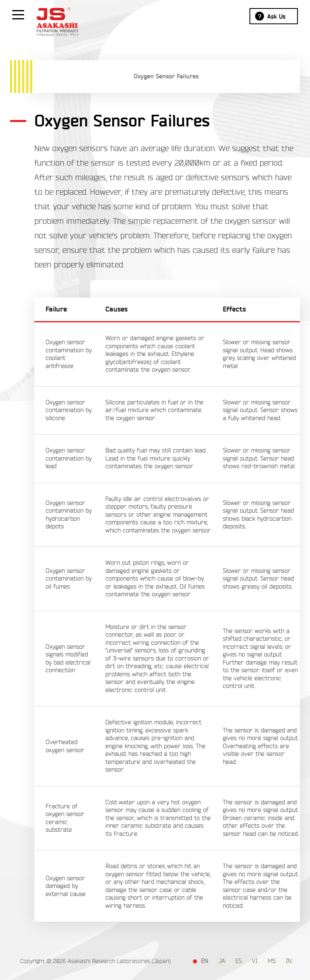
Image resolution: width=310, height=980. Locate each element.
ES (239, 961)
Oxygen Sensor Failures (166, 76)
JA (222, 961)
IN (289, 961)
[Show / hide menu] (18, 14)
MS (272, 961)
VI (255, 961)
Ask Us (276, 17)
